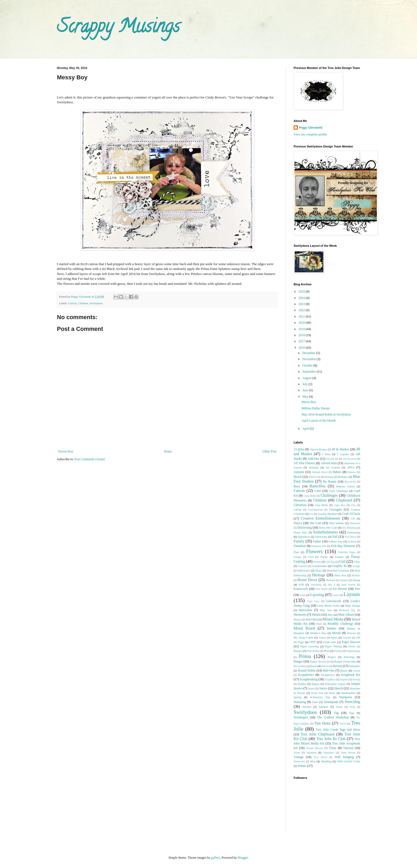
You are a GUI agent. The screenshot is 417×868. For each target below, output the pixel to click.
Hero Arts (340, 575)
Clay (353, 505)
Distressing (305, 528)
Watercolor (299, 761)
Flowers (314, 551)
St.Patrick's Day (320, 697)
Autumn (299, 472)
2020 (302, 323)
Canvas (72, 303)
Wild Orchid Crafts (349, 761)
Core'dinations (315, 510)
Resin (313, 666)
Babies (337, 472)
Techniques (301, 717)
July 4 (331, 585)
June (306, 390)
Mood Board (304, 628)
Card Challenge (338, 491)
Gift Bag (330, 562)
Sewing (356, 679)
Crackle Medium (328, 514)
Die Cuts (316, 523)
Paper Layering (309, 646)
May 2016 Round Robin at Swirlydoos (326, 414)
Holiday (356, 575)
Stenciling (352, 702)
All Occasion (350, 459)
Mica (330, 615)
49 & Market (340, 449)
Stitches (307, 707)
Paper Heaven (351, 642)
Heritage (319, 575)
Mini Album (346, 615)
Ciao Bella (321, 505)
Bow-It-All (350, 482)
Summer (324, 707)
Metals (316, 615)
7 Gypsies (343, 454)
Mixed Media (333, 619)
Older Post (270, 451)
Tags (352, 713)
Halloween (304, 570)
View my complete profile (310, 134)
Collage (298, 510)
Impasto (344, 580)
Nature (322, 638)
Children (83, 303)
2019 (302, 329)
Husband (331, 580)
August (307, 378)
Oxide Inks (330, 642)
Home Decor (307, 580)
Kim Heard (322, 589)
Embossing (354, 532)
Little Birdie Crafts (328, 606)
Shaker (315, 684)
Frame (324, 557)
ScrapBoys (330, 679)
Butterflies (318, 486)
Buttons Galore (345, 486)
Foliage (297, 557)
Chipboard (344, 500)
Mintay (297, 620)
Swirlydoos (96, 303)
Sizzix (323, 688)
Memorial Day (347, 610)
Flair (296, 552)
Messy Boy (309, 402)
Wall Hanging (344, 757)
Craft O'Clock (351, 514)
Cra (311, 514)
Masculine (306, 610)
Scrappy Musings (118, 28)
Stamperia (346, 697)
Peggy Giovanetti (311, 127)
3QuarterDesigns (318, 449)
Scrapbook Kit (351, 675)
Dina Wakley (337, 523)
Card (318, 491)
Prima (305, 656)
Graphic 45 (339, 566)
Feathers (352, 542)
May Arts (326, 610)
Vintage (299, 757)
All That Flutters (304, 463)
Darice (298, 523)
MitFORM (311, 619)
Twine (297, 753)
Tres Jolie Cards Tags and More (338, 730)
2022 (302, 310)
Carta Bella (310, 496)
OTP (313, 642)
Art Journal (333, 467)
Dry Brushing (349, 528)
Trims (332, 748)
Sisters (311, 688)
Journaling (316, 585)
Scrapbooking (309, 679)
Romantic (355, 666)
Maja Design (353, 606)
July (305, 384)
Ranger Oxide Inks (345, 661)
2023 (302, 304)
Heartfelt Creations (338, 570)
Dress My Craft (328, 528)
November (310, 359)
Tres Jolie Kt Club (331, 739)
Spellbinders (348, 693)
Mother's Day (318, 633)
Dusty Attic (301, 532)
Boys (297, 486)
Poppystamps (353, 651)
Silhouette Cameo (335, 684)
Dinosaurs (355, 523)
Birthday (343, 477)
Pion (327, 651)
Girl (342, 561)
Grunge (356, 566)
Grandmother (319, 566)
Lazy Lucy (313, 601)
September (310, 372)
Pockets (338, 651)
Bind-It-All (314, 477)
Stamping (300, 702)
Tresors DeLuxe (315, 748)
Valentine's (329, 753)
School (356, 671)
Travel (343, 724)
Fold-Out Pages (347, 552)
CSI (353, 519)
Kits (357, 589)
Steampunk (331, 702)
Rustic (344, 670)
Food (311, 557)
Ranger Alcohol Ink (320, 662)
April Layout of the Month (319, 421)
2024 (302, 298)
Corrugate (336, 509)
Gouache (302, 566)
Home (168, 451)
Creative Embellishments (321, 518)
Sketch (338, 688)
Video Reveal (348, 753)
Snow (332, 693)
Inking (356, 580)
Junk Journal (349, 585)
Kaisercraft (301, 589)
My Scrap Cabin (303, 637)
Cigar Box (340, 505)
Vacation (311, 752)
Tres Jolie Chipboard (317, 734)
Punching (349, 657)
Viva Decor (320, 757)
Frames (339, 557)
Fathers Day (335, 541)
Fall (335, 537)
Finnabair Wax (319, 546)
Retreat (325, 666)
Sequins (344, 679)
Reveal (338, 666)
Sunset (339, 707)
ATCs (351, 467)
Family (299, 541)
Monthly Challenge (340, 624)
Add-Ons (313, 459)
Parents (352, 646)
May (306, 397)
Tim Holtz (322, 723)
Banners (352, 472)
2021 (302, 316)
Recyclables (300, 666)
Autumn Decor (320, 472)
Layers (336, 595)
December (309, 353)
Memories (300, 615)
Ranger (298, 661)
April (306, 429)
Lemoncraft (334, 601)
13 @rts (299, 449)
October (308, 365)
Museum (352, 633)
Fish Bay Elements (343, 546)
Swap (352, 707)
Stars (315, 702)
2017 (302, 341)
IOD (301, 585)
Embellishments (326, 532)
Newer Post (66, 451)
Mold (319, 624)
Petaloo (298, 651)
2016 (302, 348)
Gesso (317, 562)
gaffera (216, 858)
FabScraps (321, 537)
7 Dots (326, 454)
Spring (297, 697)
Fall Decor (351, 537)
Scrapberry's (328, 675)
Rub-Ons (329, 670)
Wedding (326, 761)
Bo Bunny (330, 482)
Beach (298, 477)
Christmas (300, 505)
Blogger (243, 858)
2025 (302, 291)
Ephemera (304, 537)
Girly (357, 562)
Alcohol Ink (332, 459)
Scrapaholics (306, 675)
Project (332, 657)
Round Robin (307, 670)
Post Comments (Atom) (90, 459)
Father (317, 541)
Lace (303, 595)
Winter (302, 766)
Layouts (352, 594)
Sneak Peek (317, 693)
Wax (313, 761)
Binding (329, 477)
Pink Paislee (313, 651)
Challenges (329, 495)
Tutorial (348, 748)
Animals (314, 467)
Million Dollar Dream (316, 408)
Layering (317, 595)
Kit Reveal (340, 589)
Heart (319, 570)
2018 (302, 335)
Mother (331, 628)
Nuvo (334, 637)
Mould (336, 633)
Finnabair (300, 546)
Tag (336, 713)
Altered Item (329, 463)
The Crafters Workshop (333, 717)
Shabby (302, 684)
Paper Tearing (334, 646)
